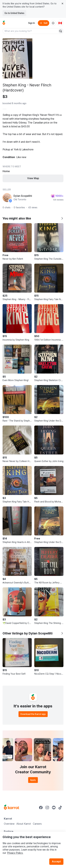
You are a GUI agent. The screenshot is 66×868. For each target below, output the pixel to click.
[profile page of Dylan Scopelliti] (7, 198)
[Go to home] (4, 23)
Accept (56, 862)
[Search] (61, 31)
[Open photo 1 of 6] (17, 59)
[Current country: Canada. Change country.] (60, 23)
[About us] (53, 23)
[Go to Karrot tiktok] (60, 808)
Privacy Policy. (15, 853)
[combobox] (30, 31)
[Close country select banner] (62, 4)
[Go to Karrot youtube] (54, 808)
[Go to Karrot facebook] (41, 808)
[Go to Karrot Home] (12, 808)
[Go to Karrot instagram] (47, 808)
